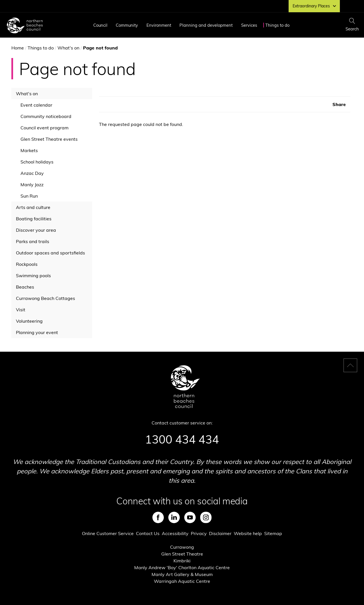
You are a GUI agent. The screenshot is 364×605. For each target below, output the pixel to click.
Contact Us (148, 533)
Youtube (190, 517)
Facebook (158, 517)
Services (249, 25)
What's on (68, 48)
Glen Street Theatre (182, 554)
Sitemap (273, 533)
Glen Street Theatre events (49, 139)
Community (127, 25)
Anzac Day (32, 173)
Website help (248, 533)
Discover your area (36, 230)
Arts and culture (33, 207)
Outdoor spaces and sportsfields (50, 253)
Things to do (277, 25)
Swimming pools (33, 275)
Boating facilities (34, 219)
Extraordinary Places (314, 6)
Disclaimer (220, 533)
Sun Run (29, 196)
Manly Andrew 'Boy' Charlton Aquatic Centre (182, 567)
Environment (159, 25)
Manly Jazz (32, 185)
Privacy (199, 533)
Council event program (45, 128)
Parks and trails (33, 241)
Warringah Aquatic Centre (182, 581)
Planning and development (206, 25)
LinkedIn (174, 517)
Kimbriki (182, 561)
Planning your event (37, 332)
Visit (21, 310)
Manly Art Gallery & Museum (182, 574)
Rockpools (27, 264)
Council (100, 25)
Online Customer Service (108, 533)
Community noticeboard (46, 116)
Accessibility (175, 533)
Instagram (206, 517)
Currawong (182, 547)
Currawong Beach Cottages (45, 298)
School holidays (37, 162)
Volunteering (29, 321)
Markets (29, 150)
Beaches (25, 287)
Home (18, 48)
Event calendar (36, 105)
